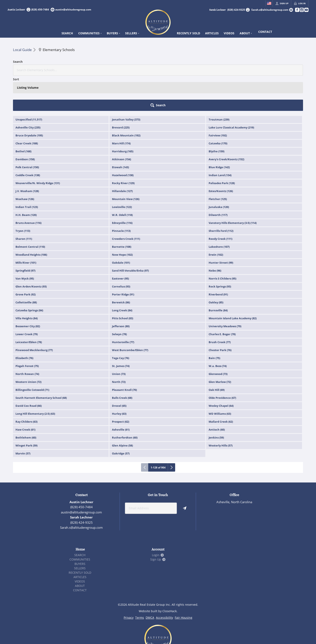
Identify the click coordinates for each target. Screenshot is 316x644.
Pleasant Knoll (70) (124, 355)
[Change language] (269, 3)
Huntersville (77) (123, 307)
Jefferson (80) (121, 291)
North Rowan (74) (27, 339)
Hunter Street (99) (221, 227)
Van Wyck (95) (25, 243)
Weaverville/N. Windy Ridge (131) (38, 148)
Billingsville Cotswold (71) (32, 355)
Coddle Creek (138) (28, 140)
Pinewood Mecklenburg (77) (34, 315)
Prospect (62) (121, 386)
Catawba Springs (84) (29, 275)
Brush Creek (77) (220, 307)
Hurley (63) (119, 378)
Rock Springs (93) (220, 251)
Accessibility (164, 582)
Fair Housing (184, 582)
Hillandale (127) (122, 156)
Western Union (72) (28, 347)
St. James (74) (121, 331)
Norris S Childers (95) (222, 243)
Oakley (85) (216, 267)
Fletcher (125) (218, 164)
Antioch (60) (217, 394)
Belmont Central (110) (30, 212)
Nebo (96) (215, 235)
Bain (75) (214, 323)
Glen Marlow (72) (220, 347)
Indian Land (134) (220, 140)
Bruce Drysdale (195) (29, 100)
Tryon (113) (23, 196)
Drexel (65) (119, 371)
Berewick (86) (121, 267)
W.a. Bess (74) (218, 331)
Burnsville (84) (218, 275)
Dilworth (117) (218, 180)
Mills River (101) (26, 227)
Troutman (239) (219, 84)
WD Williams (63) (220, 378)
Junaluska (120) (219, 172)
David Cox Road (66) (29, 371)
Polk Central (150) (27, 132)
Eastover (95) (120, 243)
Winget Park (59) (26, 410)
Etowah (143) (120, 132)
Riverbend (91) (218, 259)
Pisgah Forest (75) (27, 331)
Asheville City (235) (28, 92)
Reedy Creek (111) (220, 204)
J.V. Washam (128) (27, 156)
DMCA (150, 582)
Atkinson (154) (121, 124)
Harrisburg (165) (123, 116)
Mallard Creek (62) (221, 386)
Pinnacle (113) (121, 196)
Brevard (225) (121, 92)
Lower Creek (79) (27, 299)
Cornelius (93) (121, 251)
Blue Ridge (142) (219, 132)
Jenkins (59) (216, 402)
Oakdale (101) (121, 227)
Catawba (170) (218, 108)
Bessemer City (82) (28, 291)
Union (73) (119, 339)
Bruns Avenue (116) (28, 188)
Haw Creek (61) (25, 394)
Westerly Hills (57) (221, 410)
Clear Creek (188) (27, 108)
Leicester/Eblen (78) (29, 307)
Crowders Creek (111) (126, 204)
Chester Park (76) (220, 315)
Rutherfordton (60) (125, 402)
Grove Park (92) (26, 259)
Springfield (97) (25, 235)
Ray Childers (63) (26, 386)
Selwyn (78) (119, 299)
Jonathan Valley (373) (126, 84)
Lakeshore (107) (219, 212)
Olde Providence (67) (222, 363)
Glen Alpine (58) (122, 410)
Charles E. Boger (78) (222, 299)
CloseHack (170, 576)
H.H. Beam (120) (26, 180)
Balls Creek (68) (122, 363)
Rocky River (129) (123, 148)
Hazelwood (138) (123, 140)
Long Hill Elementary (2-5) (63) (35, 378)
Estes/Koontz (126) (221, 156)
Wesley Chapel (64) (221, 371)
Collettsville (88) (26, 267)
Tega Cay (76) (121, 323)
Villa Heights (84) (27, 283)
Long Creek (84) (122, 275)
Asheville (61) (121, 394)
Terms (140, 582)
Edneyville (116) (122, 188)
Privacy (129, 582)
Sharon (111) (24, 204)
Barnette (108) (122, 212)
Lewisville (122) (122, 172)
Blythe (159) (216, 116)
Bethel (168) (23, 116)
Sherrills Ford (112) (221, 196)
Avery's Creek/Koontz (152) (226, 124)
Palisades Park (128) (222, 148)
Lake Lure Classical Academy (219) (231, 92)
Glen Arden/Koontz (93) (31, 251)
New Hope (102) (122, 219)
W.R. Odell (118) (122, 180)
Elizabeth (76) (24, 323)
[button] (291, 70)
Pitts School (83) (123, 283)
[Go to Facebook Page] (297, 10)
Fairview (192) (218, 100)
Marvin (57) (23, 418)
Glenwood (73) (218, 339)
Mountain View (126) (126, 164)
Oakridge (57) (121, 418)
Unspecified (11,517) (29, 84)
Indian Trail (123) (27, 172)
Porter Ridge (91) (123, 259)
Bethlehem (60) (26, 402)
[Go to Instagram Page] (302, 10)
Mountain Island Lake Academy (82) (233, 283)
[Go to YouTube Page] (306, 10)
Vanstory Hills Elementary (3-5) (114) (233, 188)
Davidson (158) (25, 124)
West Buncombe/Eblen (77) (130, 315)
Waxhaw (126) (25, 164)
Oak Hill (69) (217, 355)
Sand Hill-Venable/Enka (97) (130, 235)
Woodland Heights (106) (31, 219)
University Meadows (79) (225, 291)
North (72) (119, 347)
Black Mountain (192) (126, 100)
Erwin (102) (216, 219)
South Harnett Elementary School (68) (41, 363)
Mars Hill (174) (121, 108)
